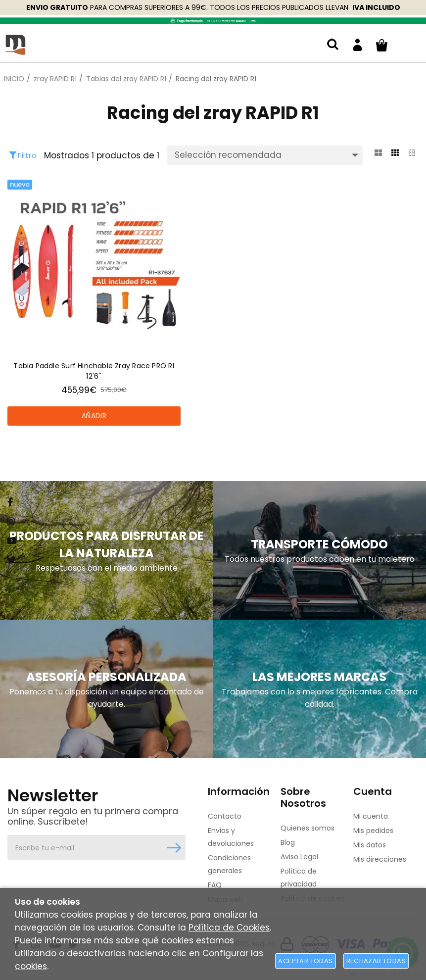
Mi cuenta (371, 816)
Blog (288, 842)
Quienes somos (308, 828)
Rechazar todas (376, 961)
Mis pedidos (373, 831)
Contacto (225, 816)
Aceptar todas (305, 961)
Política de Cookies (229, 928)
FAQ (215, 885)
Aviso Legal (299, 857)
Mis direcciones (380, 859)
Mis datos (370, 845)
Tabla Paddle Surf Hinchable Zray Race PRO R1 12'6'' (94, 371)
